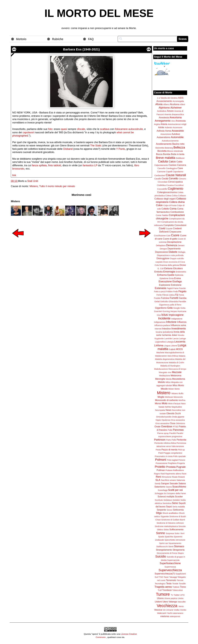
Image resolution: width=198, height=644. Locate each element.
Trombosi (167, 590)
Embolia (158, 272)
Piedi (161, 453)
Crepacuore (175, 232)
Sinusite (182, 526)
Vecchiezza (167, 606)
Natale (161, 407)
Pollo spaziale (179, 456)
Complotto (169, 225)
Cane (180, 168)
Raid (163, 474)
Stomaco (179, 546)
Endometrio (181, 272)
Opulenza (166, 420)
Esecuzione (165, 281)
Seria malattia (179, 507)
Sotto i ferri (180, 533)
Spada (161, 537)
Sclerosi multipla (166, 496)
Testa (169, 583)
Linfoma (159, 345)
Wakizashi (162, 613)
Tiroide (175, 584)
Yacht (169, 613)
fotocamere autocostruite (129, 129)
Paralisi (173, 433)
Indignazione (160, 322)
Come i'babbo (162, 215)
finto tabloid (55, 165)
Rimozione (167, 477)
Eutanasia (160, 288)
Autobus (176, 134)
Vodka (177, 610)
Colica (175, 196)
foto (50, 129)
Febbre (169, 291)
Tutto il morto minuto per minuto (57, 186)
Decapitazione (174, 242)
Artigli (184, 124)
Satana (182, 483)
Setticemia (178, 510)
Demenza (172, 245)
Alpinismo (164, 108)
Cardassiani (160, 175)
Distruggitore (163, 258)
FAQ (91, 39)
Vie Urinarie (168, 610)
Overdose (167, 426)
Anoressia (181, 121)
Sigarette (165, 516)
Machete (160, 353)
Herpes (174, 311)
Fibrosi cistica (168, 295)
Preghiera (172, 463)
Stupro (181, 553)
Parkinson (160, 440)
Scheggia (159, 493)
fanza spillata (39, 165)
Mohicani (169, 397)
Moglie (161, 397)
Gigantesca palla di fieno (170, 305)
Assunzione (166, 134)
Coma (173, 209)
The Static (96, 146)
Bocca (159, 154)
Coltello (165, 209)
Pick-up (181, 450)
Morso (158, 403)
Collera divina (177, 202)
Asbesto (169, 128)
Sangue (165, 483)
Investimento (179, 329)
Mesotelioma (179, 379)
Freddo (157, 298)
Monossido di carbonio (167, 400)
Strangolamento (164, 550)
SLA (158, 480)
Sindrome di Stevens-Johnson (170, 523)
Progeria (181, 463)
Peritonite (181, 440)
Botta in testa (178, 154)
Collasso (182, 196)
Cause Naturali (176, 175)
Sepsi (169, 506)
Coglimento (175, 189)
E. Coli (161, 269)
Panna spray (163, 433)
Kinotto (181, 335)
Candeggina (171, 168)
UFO (182, 595)
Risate (175, 477)
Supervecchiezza (170, 570)
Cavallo (158, 179)
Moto (165, 403)
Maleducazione (161, 369)
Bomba (167, 154)
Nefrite (168, 407)
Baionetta (160, 148)
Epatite (171, 275)
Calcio (172, 162)
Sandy (158, 484)
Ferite (159, 295)
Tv (172, 595)
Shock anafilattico (170, 513)
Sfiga (159, 513)
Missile (164, 389)
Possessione (161, 463)
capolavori (28, 132)
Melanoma (176, 375)
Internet (158, 329)
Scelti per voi (175, 490)
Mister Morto (174, 389)
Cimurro (182, 179)
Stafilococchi (162, 547)
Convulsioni (180, 225)
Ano (173, 121)
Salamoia (181, 480)
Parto (169, 440)
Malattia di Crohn (176, 363)
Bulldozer (180, 158)
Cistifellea (161, 185)
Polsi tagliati (172, 460)
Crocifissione (160, 236)
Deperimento (174, 249)
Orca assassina (178, 420)
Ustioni (158, 602)
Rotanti (181, 477)
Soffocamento (176, 529)
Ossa (173, 423)
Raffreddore (178, 470)
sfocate (81, 129)
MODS (179, 349)
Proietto (160, 467)
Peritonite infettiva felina (165, 443)
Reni (158, 477)
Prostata (171, 467)
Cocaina (170, 185)
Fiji (177, 295)
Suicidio (161, 556)
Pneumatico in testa (164, 456)
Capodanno (178, 172)
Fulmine (165, 298)
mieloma (165, 616)
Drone (183, 265)
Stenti (171, 547)
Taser (166, 577)
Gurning (166, 311)
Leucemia (180, 342)
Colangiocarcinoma (167, 192)
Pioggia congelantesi (173, 453)
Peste (158, 450)
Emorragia (169, 272)
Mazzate (177, 372)
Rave (184, 474)
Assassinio (178, 131)
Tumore (163, 594)
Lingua (167, 346)
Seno (175, 503)
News (169, 410)
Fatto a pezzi (160, 291)
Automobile (177, 137)
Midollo (162, 382)
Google (177, 308)
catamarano (178, 613)
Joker (174, 335)
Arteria (164, 124)
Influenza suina (178, 325)
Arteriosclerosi (174, 124)
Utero (165, 602)
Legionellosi (160, 342)
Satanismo (160, 487)
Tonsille (182, 584)
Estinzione (176, 285)
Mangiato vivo (165, 372)
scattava (105, 129)
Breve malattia (166, 158)
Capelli (169, 172)
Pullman (161, 470)
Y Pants (121, 149)
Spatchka (169, 537)
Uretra (181, 598)
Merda (169, 379)
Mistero (34, 186)
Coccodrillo (162, 189)
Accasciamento (164, 101)
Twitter (177, 595)
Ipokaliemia (168, 332)
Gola (170, 308)
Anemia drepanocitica (174, 114)
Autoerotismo (163, 137)
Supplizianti (181, 574)
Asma (168, 131)
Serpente (161, 510)
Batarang (169, 148)
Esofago (177, 281)
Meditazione (165, 376)
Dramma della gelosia (169, 265)
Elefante (168, 268)
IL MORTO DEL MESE (99, 13)
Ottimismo (180, 423)
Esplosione (165, 285)
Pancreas (178, 430)
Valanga (173, 602)
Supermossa (170, 567)
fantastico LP (90, 165)
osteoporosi (175, 616)
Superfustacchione (170, 563)
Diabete (173, 252)
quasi (64, 129)
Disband (68, 149)
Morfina (182, 400)
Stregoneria (179, 550)
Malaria (182, 356)
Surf (157, 577)
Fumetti (174, 298)
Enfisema (162, 275)
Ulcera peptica (171, 598)
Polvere (182, 460)
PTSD (176, 427)
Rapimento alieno (173, 474)
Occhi (178, 413)
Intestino (166, 329)
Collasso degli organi (165, 199)
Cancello (161, 168)
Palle (170, 430)
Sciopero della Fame (176, 493)
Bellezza (179, 147)
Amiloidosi (162, 111)
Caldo (179, 162)
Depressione (162, 252)
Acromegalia (178, 101)
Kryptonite (159, 339)
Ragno (157, 474)
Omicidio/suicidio (164, 417)
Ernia (171, 278)
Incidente (164, 318)
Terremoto (171, 580)
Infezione (171, 322)
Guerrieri (158, 311)
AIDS (181, 98)
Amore (170, 111)
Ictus (165, 315)
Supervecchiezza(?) (165, 574)
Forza (181, 295)
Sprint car (164, 543)
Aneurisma (176, 118)
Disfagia (182, 252)
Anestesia (164, 118)
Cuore (175, 235)
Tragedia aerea (163, 587)
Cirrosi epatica (175, 182)
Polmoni (161, 460)
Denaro (181, 245)
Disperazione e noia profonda (170, 255)
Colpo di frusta (170, 205)
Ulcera (160, 598)
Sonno (160, 533)
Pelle (174, 440)
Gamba (183, 298)
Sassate (174, 483)
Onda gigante (178, 417)
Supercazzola (173, 560)
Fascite (182, 288)
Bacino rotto (178, 144)
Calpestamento (161, 165)
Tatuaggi (173, 577)
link (14, 175)
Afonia (159, 104)
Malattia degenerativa (165, 359)
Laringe (182, 339)
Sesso (169, 510)
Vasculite (182, 602)
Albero (166, 104)
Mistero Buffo (177, 394)
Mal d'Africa (173, 356)
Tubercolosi (177, 590)
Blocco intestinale (175, 151)
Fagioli (170, 288)
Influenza (182, 322)
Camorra (182, 165)
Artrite (161, 127)
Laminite (168, 339)
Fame (176, 288)
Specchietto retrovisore (175, 540)
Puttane (169, 470)
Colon (159, 205)
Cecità (165, 179)
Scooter (179, 496)
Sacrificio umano (168, 480)
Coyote (169, 229)
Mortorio (21, 39)
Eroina (177, 278)
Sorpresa (170, 533)
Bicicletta (162, 151)
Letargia (170, 342)
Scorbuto (159, 500)
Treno (183, 587)
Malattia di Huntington (170, 366)
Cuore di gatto (170, 239)
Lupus (172, 349)
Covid (162, 228)
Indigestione (177, 319)
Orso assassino (162, 423)
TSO (161, 577)
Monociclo (178, 397)
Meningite (160, 379)
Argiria (157, 124)
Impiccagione (176, 315)
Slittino (160, 530)
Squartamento (175, 543)
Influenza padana (162, 325)
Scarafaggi (163, 490)
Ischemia (166, 335)
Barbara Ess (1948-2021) (81, 49)
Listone (174, 346)
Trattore (176, 587)
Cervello (173, 179)
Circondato (163, 182)
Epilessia (179, 275)
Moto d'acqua (174, 404)
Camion (173, 165)
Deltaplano (161, 245)
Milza (168, 382)
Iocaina (159, 332)
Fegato (182, 291)
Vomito (183, 610)
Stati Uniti (33, 181)
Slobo (166, 530)
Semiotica (167, 503)
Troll (160, 590)
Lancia (175, 339)
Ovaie (157, 426)
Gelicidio (164, 302)
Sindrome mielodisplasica (166, 526)
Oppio (158, 420)
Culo (168, 236)
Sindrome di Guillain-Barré (173, 520)
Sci (165, 493)
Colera (168, 196)
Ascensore (178, 128)
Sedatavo (168, 500)
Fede (176, 291)
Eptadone (164, 278)
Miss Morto (178, 385)
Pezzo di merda (169, 450)
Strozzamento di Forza (167, 553)
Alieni (183, 104)
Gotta (183, 308)
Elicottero (178, 268)
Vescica (158, 610)
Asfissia (161, 131)
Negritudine (177, 407)
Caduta (163, 161)
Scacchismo (179, 487)
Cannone (161, 172)
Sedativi (176, 500)
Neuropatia (160, 410)
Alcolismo (175, 104)
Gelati (157, 302)
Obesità (170, 413)
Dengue (163, 249)
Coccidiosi (179, 185)
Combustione (177, 212)
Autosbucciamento (170, 141)
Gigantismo (161, 308)
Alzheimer (176, 108)
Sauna (169, 487)
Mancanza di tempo (177, 369)
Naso (183, 404)
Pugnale (181, 467)
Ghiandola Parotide (177, 302)
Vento (181, 606)
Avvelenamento (164, 144)
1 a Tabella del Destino (167, 98)
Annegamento (163, 121)
